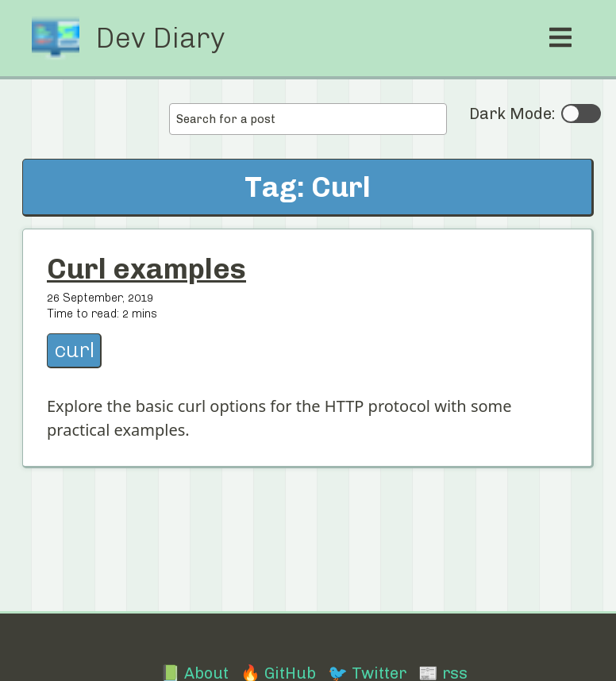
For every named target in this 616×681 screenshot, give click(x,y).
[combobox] (308, 119)
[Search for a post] (308, 119)
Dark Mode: (535, 113)
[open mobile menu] (560, 38)
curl (74, 350)
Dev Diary (160, 38)
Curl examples (146, 269)
